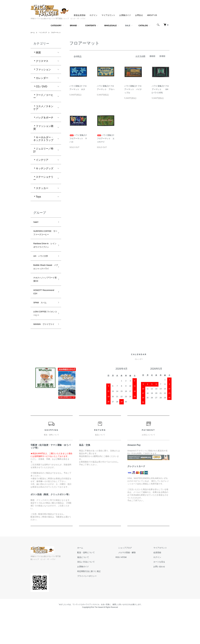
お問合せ (139, 15)
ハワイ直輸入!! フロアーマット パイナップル (133, 89)
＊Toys (37, 197)
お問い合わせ (162, 598)
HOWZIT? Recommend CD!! (43, 314)
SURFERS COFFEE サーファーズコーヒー (43, 237)
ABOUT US (152, 15)
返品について (96, 588)
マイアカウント (108, 15)
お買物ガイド (125, 15)
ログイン (93, 15)
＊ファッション (42, 70)
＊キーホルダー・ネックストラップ (43, 139)
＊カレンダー (41, 78)
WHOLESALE (110, 25)
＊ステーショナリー (43, 178)
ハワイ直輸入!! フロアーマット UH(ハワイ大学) (160, 89)
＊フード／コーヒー (43, 96)
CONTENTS (91, 25)
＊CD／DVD (40, 87)
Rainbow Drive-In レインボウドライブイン (44, 255)
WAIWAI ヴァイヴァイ (44, 353)
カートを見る (162, 593)
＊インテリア (44, 32)
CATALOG (143, 25)
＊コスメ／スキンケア (43, 108)
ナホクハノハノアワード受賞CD (43, 300)
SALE (128, 25)
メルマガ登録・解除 (135, 584)
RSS (128, 588)
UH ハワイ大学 (43, 269)
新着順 (162, 56)
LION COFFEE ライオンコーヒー (43, 338)
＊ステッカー (41, 188)
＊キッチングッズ (43, 168)
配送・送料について (99, 584)
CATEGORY (56, 25)
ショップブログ (133, 579)
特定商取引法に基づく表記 (102, 602)
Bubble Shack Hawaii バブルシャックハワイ (43, 284)
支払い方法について (99, 593)
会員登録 (160, 584)
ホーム (33, 32)
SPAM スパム (42, 326)
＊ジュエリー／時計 (43, 150)
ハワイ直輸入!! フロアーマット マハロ (78, 138)
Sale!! (37, 222)
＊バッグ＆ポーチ (43, 118)
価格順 (152, 56)
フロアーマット (59, 32)
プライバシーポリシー (100, 607)
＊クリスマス (41, 61)
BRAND (73, 25)
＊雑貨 (37, 53)
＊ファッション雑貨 (43, 127)
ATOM (134, 588)
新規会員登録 (80, 15)
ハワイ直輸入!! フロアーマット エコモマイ (106, 138)
